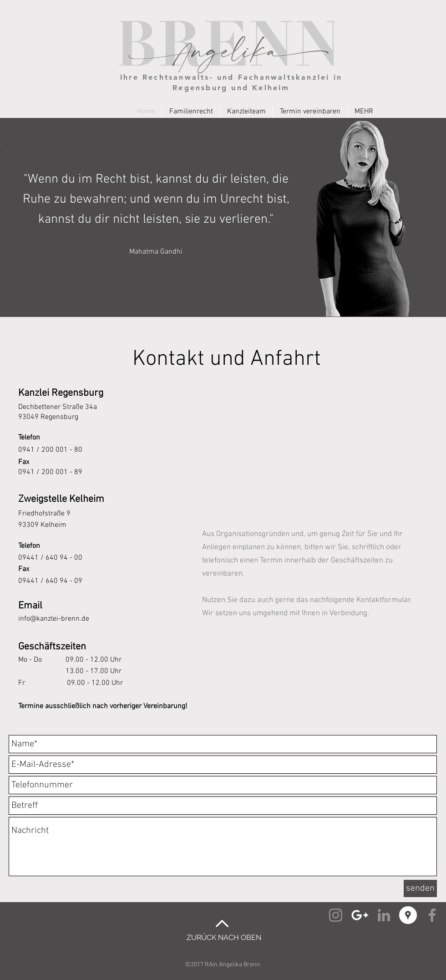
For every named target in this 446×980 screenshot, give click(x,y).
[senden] (420, 888)
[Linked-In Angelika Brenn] (384, 915)
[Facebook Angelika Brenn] (432, 915)
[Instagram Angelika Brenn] (336, 915)
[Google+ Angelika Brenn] (360, 915)
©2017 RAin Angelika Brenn (223, 965)
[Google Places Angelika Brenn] (408, 915)
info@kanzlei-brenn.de (54, 619)
